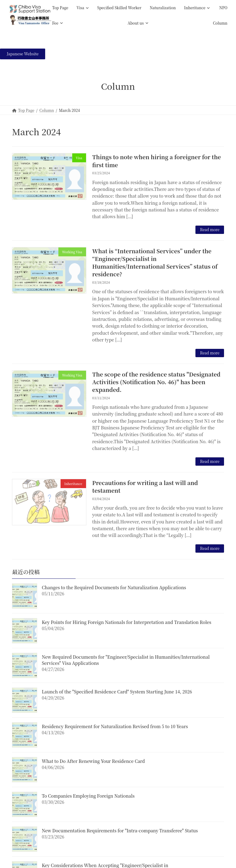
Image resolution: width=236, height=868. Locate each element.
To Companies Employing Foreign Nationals (88, 796)
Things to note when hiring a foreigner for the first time (157, 161)
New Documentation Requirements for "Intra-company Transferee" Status (120, 831)
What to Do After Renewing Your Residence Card (93, 761)
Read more (210, 229)
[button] (23, 54)
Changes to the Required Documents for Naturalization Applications (114, 587)
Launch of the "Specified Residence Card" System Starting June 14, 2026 (117, 692)
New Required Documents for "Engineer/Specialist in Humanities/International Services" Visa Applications (126, 660)
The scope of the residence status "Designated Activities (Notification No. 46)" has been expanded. (156, 382)
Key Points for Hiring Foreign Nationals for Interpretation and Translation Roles (127, 622)
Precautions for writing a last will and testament (145, 486)
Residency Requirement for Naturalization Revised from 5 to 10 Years (115, 726)
